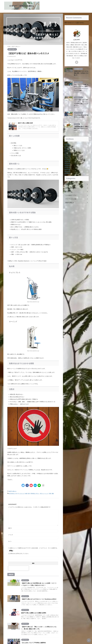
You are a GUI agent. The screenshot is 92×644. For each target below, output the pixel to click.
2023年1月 (67, 151)
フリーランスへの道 (70, 198)
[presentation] (19, 568)
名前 (10, 528)
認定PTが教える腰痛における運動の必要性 (37, 617)
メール (11, 534)
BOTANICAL (12, 493)
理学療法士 (33, 493)
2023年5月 (67, 147)
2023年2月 (67, 149)
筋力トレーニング (44, 493)
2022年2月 (67, 170)
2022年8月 (67, 158)
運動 (53, 493)
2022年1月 (67, 172)
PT (18, 493)
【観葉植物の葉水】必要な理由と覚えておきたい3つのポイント (81, 127)
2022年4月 (67, 166)
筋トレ (38, 493)
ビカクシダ (22, 493)
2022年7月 (67, 160)
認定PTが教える (13, 491)
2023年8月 (67, 143)
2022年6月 (67, 162)
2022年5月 (67, 164)
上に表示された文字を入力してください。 (19, 553)
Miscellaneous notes (70, 187)
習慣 (50, 493)
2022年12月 (68, 153)
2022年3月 (67, 168)
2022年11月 (68, 155)
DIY (16, 493)
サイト (10, 541)
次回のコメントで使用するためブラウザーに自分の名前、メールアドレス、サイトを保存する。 (34, 548)
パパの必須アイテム (70, 194)
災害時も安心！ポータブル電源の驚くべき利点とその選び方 (81, 73)
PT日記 (67, 190)
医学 (29, 493)
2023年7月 (67, 145)
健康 (26, 493)
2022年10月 (68, 156)
